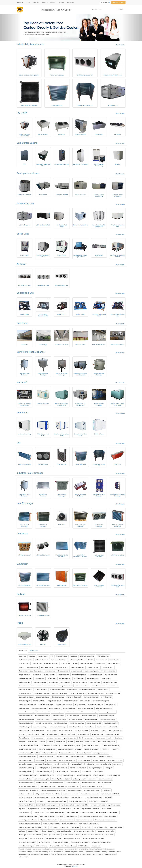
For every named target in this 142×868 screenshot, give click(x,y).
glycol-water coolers (114, 805)
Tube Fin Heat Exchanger (59, 660)
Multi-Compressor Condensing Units (30, 827)
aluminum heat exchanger (27, 712)
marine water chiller (82, 805)
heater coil (22, 734)
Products (36, 2)
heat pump (22, 742)
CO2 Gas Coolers (73, 812)
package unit (96, 846)
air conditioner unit (42, 783)
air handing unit (92, 757)
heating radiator (52, 731)
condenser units (24, 708)
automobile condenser (43, 697)
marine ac (66, 794)
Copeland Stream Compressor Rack (91, 816)
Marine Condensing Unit (66, 805)
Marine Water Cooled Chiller (71, 835)
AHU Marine (40, 801)
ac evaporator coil (101, 660)
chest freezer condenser (96, 704)
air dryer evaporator (65, 678)
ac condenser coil (106, 697)
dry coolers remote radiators (28, 842)
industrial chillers (33, 831)
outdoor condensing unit (74, 697)
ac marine (75, 794)
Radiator (21, 594)
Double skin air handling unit (44, 772)
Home (28, 2)
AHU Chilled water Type (26, 846)
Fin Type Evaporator (103, 656)
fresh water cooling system (92, 790)
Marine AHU (108, 798)
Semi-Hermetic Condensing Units (89, 824)
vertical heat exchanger (77, 723)
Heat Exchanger (25, 503)
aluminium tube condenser (60, 693)
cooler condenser (113, 686)
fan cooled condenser (98, 686)
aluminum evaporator (93, 667)
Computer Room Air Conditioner (29, 745)
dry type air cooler (33, 809)
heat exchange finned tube (107, 712)
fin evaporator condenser (57, 690)
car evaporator (100, 664)
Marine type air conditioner (52, 835)
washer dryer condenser (80, 682)
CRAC (38, 753)
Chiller (45, 827)
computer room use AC (26, 753)
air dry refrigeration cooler (54, 839)
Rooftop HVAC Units (62, 757)
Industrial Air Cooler (61, 656)
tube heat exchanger (69, 708)
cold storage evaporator (92, 671)
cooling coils (94, 731)
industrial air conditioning (27, 768)
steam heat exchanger (26, 716)
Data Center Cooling (27, 143)
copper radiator (101, 727)
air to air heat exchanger (86, 708)
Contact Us (71, 2)
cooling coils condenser (65, 686)
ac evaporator (37, 675)
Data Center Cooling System (107, 742)
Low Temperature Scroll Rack (28, 816)
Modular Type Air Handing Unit (61, 779)
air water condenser (39, 701)
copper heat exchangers (94, 723)
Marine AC (22, 382)
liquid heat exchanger (61, 723)
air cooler (94, 805)
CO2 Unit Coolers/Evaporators (56, 812)
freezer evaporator (49, 675)
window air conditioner (73, 783)
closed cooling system (75, 790)
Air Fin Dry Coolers (44, 842)
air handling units (90, 742)
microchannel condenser (54, 738)
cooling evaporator (25, 682)
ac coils (75, 664)
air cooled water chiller (101, 827)
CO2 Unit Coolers (38, 812)
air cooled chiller (86, 827)
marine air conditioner (26, 798)
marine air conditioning (42, 798)
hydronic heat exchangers (106, 716)
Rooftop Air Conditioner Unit (28, 757)
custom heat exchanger (76, 727)
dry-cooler (102, 805)
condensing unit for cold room (28, 820)
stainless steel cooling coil (67, 734)
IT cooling (78, 749)
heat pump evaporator (40, 682)
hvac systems (75, 772)
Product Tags (34, 651)
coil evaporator (40, 678)
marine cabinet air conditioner (89, 794)
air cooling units (98, 772)
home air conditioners (89, 783)
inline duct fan (33, 742)
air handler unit (86, 772)
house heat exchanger (76, 719)
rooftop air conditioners (49, 753)
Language (105, 2)
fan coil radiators (24, 731)
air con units (92, 779)
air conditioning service (47, 775)
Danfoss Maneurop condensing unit (30, 824)
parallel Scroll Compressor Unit (102, 842)
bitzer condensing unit (66, 820)
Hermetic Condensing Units (51, 824)
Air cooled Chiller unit (56, 846)
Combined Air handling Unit (78, 768)
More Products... (121, 45)
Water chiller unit (70, 846)
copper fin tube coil (97, 734)
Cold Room (22, 323)
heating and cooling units (49, 734)
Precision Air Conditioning (92, 749)
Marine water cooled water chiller (84, 831)
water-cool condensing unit (87, 690)
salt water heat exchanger (27, 719)
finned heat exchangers (26, 723)
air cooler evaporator (36, 671)
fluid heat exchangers (73, 716)
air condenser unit (76, 671)
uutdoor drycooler (66, 809)
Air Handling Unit (25, 203)
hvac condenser (24, 686)
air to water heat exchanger (89, 712)
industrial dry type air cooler (31, 44)
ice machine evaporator (108, 671)
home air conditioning (104, 783)
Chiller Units (23, 234)
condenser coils (65, 682)
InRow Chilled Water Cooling (111, 745)
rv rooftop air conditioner (101, 753)
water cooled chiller (116, 827)
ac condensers (53, 682)
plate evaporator (101, 738)
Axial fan (50, 742)
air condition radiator (38, 731)
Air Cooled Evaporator (26, 660)
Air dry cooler (23, 839)
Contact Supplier (118, 2)
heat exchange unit (58, 712)
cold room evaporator (78, 667)
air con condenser (63, 671)
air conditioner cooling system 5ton (69, 786)
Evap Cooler (118, 738)
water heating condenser (46, 704)
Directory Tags (22, 651)
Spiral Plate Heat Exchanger (31, 352)
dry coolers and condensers (90, 809)
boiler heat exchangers (89, 716)
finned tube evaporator (79, 675)
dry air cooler (109, 835)
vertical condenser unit (113, 693)
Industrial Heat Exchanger (30, 473)
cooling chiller (65, 827)
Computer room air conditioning (50, 745)
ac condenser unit (111, 704)
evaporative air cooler (62, 667)
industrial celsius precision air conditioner (53, 790)
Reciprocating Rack (71, 816)
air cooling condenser (26, 690)
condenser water (36, 686)
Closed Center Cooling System (72, 745)
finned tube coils (24, 738)
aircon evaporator (33, 667)
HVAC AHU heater (84, 846)
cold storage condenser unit (28, 704)
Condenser (22, 534)
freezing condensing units (96, 693)
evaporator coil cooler (81, 731)
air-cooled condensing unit (101, 701)
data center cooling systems (47, 749)
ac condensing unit (25, 701)
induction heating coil (116, 731)
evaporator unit (66, 664)
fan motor (71, 742)
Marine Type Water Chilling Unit (98, 801)
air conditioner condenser (39, 708)
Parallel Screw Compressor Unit (80, 842)
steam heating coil (34, 734)
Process (53, 2)
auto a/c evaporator (93, 678)
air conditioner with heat (60, 768)
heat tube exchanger (91, 719)
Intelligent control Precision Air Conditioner (48, 794)
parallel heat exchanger (40, 727)
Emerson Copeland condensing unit (105, 820)
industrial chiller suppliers (64, 831)
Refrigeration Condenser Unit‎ (48, 820)
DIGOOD (75, 866)
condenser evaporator (26, 678)
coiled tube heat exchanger (104, 708)
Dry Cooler (22, 113)
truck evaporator (52, 678)
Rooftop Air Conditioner (84, 753)
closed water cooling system (28, 749)
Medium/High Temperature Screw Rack (51, 816)
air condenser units (50, 686)
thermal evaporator (108, 667)
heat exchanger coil (43, 712)
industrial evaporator (47, 667)
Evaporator (22, 564)
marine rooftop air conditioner (60, 798)
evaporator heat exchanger (58, 727)
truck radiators (90, 727)
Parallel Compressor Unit (60, 842)
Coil (19, 443)
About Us (45, 2)
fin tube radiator (113, 727)
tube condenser (72, 690)
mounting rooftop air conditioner (29, 790)
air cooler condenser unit (78, 693)
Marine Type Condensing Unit (77, 801)
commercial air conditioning (43, 764)
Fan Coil (91, 660)
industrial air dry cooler (37, 839)
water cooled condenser (110, 682)
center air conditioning (26, 794)
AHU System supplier (96, 768)
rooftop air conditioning (57, 783)
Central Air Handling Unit (62, 764)
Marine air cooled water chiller (106, 831)
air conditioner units (84, 760)
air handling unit (51, 760)
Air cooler (21, 264)
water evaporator (24, 664)
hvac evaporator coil (113, 664)
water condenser (95, 682)
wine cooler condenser (71, 701)
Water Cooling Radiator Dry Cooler (94, 839)
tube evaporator (50, 671)
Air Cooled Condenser (42, 660)
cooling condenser (80, 704)
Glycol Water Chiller (110, 816)
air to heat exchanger (44, 719)
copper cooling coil (83, 734)
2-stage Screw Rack (87, 812)
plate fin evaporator (70, 738)
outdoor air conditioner (105, 779)
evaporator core (37, 664)
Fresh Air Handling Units (104, 764)
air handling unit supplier (42, 779)
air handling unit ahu (99, 760)
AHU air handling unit (113, 775)
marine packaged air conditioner (56, 801)
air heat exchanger (55, 708)
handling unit (109, 768)
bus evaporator (106, 678)
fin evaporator (23, 671)
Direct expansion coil (38, 738)
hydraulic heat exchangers (44, 723)
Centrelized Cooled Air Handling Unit (83, 764)
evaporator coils (114, 660)
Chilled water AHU (42, 846)
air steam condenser (41, 690)
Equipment (61, 2)
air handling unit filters (26, 772)
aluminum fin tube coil (112, 734)
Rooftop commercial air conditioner (92, 786)
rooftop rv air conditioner (46, 757)
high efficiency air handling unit (28, 775)
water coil (104, 731)
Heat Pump (22, 412)
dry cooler (22, 809)
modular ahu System (25, 779)
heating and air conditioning (67, 760)
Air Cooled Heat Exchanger (77, 660)
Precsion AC (106, 749)
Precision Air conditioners (66, 753)
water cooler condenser (82, 686)
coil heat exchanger (72, 712)
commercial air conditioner (48, 786)
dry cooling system (25, 812)
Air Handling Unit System (115, 760)
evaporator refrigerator (95, 675)
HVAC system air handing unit (66, 775)
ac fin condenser (85, 701)
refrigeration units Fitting (87, 656)
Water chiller (75, 827)
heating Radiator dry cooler (72, 839)
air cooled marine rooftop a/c (93, 798)
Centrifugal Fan (60, 742)
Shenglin (20, 2)
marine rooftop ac (77, 798)
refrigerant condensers (55, 701)
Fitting (20, 623)
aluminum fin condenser (26, 697)
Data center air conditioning (92, 745)
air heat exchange (59, 716)
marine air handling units (27, 801)
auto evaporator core (111, 675)
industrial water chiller (47, 831)
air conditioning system (26, 760)
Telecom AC (116, 749)
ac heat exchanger (25, 727)
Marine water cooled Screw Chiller (92, 835)
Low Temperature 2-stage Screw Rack (107, 812)
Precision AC (106, 790)
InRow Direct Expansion (65, 749)
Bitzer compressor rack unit (84, 820)
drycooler (77, 809)
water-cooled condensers (42, 693)
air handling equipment (44, 768)
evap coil (22, 667)
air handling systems (105, 757)
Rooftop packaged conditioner (28, 786)
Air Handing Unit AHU (79, 779)
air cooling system (99, 775)
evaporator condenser (87, 664)
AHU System (118, 764)
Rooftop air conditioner (28, 173)
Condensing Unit (25, 293)
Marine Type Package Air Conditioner (30, 835)
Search (121, 10)
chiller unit (22, 831)
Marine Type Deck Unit (26, 805)
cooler (110, 738)
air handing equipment (84, 775)
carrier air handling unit (78, 757)
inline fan (42, 742)
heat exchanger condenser (64, 704)
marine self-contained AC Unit (110, 794)
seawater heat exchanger (108, 719)
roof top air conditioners (26, 783)
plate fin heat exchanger (86, 738)
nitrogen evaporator (64, 675)
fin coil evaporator (79, 678)
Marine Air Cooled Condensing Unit (46, 805)
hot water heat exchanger (43, 716)
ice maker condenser (25, 693)
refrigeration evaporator (51, 664)
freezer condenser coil (66, 731)
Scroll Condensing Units (69, 824)
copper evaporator (25, 675)
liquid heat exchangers (111, 723)
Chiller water (54, 827)
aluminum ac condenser (91, 697)
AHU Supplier (40, 760)
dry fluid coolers (106, 809)
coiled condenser (103, 690)
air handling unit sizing (26, 764)
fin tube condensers (58, 697)
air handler (79, 742)
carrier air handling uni (61, 772)
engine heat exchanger (60, 719)
